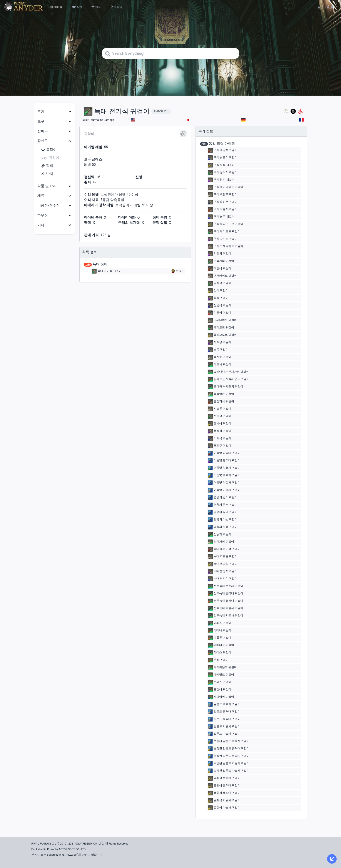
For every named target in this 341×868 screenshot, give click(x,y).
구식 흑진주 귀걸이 (223, 202)
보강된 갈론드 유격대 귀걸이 (229, 756)
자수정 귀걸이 (220, 342)
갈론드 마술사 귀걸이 (224, 734)
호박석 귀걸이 (220, 424)
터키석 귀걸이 (220, 438)
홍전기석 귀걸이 (221, 402)
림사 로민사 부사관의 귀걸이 (229, 379)
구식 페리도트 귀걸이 (224, 232)
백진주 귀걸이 (220, 357)
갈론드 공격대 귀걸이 (224, 712)
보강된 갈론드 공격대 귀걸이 (229, 749)
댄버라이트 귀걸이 (222, 276)
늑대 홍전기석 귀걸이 (224, 549)
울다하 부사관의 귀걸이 (226, 387)
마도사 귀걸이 (220, 365)
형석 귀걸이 (218, 298)
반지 (47, 174)
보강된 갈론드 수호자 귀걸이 (229, 741)
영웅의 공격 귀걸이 (223, 505)
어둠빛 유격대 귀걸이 (224, 461)
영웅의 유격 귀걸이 (223, 512)
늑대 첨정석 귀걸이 (223, 571)
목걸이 (49, 150)
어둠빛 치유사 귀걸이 (224, 468)
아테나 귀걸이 (220, 631)
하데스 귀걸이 (220, 653)
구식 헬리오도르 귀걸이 (226, 224)
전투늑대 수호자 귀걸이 (226, 586)
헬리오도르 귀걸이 (222, 335)
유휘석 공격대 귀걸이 (224, 786)
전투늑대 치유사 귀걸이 (226, 616)
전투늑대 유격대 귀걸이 (226, 601)
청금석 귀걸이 (220, 305)
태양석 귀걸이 (220, 269)
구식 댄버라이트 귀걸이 (226, 187)
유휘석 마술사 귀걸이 (224, 808)
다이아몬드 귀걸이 (222, 667)
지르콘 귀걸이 (220, 409)
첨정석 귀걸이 (220, 431)
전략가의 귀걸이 (221, 542)
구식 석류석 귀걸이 (223, 209)
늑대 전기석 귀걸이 (107, 271)
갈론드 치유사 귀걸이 (224, 727)
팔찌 (47, 166)
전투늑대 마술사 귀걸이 (226, 608)
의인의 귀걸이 (220, 254)
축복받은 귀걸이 (221, 394)
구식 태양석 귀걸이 (223, 150)
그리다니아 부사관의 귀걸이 (228, 372)
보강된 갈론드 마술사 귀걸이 (229, 771)
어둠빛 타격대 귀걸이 (224, 453)
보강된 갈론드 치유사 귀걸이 (229, 763)
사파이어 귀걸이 (221, 697)
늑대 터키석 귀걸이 (223, 579)
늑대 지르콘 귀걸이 (223, 557)
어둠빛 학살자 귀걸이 (224, 483)
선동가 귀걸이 (220, 534)
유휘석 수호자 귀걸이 (224, 778)
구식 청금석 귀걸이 (223, 158)
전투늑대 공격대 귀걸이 (226, 594)
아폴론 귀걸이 (220, 638)
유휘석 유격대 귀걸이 (224, 793)
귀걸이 (51, 158)
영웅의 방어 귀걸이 (223, 498)
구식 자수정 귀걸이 (223, 239)
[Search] (170, 53)
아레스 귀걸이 (220, 623)
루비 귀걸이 (218, 660)
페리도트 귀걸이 (221, 328)
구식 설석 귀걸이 (221, 165)
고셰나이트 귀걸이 (222, 320)
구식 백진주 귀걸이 (223, 195)
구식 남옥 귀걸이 (221, 217)
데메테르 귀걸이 (221, 645)
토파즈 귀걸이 (220, 682)
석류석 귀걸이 (220, 313)
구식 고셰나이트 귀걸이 (226, 246)
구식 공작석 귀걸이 (223, 173)
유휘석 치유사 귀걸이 (224, 800)
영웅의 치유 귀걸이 (223, 527)
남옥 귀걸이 (218, 350)
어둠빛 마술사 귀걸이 (224, 490)
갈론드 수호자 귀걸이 (224, 704)
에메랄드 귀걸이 (221, 675)
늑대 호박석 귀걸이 (223, 564)
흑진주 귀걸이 (220, 446)
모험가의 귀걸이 (221, 261)
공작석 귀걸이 (220, 283)
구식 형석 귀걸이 (221, 180)
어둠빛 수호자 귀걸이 (224, 475)
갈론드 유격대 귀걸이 (224, 719)
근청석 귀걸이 (220, 690)
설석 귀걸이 (218, 291)
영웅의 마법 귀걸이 (223, 520)
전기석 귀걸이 (220, 416)
